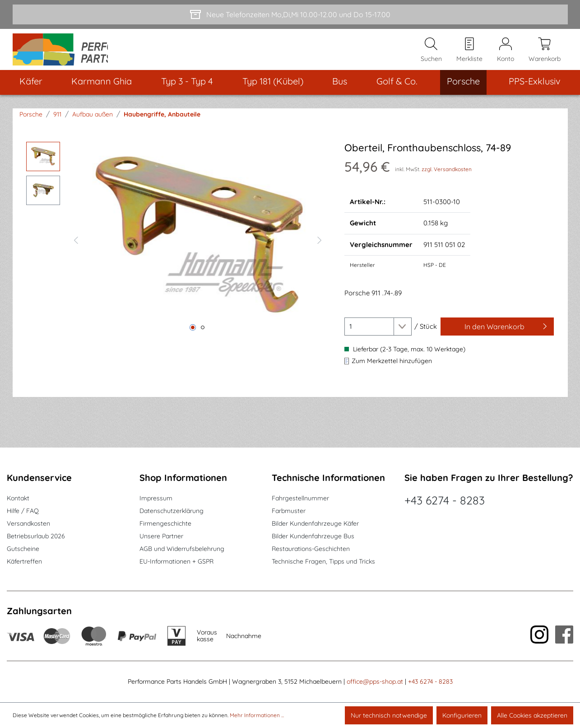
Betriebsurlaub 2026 (36, 536)
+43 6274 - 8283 (445, 500)
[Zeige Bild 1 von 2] (193, 337)
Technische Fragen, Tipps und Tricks (323, 561)
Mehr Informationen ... (257, 715)
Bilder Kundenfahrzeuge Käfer (315, 523)
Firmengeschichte (165, 523)
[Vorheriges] (76, 249)
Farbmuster (289, 511)
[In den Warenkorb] (497, 336)
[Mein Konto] (506, 55)
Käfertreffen (24, 561)
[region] (176, 249)
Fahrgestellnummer (300, 498)
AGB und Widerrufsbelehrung (182, 549)
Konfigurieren (462, 715)
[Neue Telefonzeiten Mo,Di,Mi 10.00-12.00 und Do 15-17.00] (290, 14)
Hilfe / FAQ (23, 511)
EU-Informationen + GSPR (176, 561)
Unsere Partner (161, 536)
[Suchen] (431, 55)
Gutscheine (23, 549)
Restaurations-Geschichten (311, 549)
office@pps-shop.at (375, 681)
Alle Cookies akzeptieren (532, 715)
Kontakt (18, 498)
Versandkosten (28, 523)
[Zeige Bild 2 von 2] (203, 337)
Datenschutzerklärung (172, 511)
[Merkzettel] (469, 55)
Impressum (156, 498)
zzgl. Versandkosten (447, 179)
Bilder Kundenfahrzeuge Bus (313, 536)
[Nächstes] (320, 249)
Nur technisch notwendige (389, 715)
